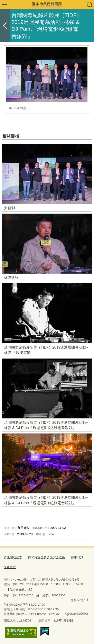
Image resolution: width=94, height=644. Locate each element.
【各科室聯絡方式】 (20, 590)
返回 (5, 26)
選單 (4, 4)
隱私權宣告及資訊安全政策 (47, 557)
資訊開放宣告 (13, 557)
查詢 (90, 4)
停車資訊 (77, 557)
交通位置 (10, 567)
